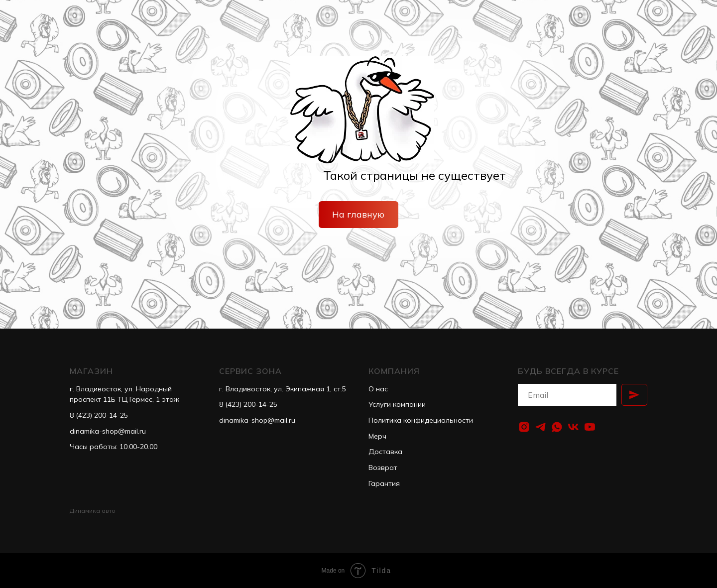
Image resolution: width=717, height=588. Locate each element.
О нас (378, 389)
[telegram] (540, 427)
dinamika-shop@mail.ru (108, 431)
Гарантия (384, 483)
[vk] (573, 427)
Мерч (377, 436)
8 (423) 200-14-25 (99, 415)
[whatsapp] (557, 427)
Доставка (385, 452)
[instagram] (524, 427)
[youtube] (590, 427)
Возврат (383, 468)
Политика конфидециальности (421, 420)
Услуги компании (397, 404)
